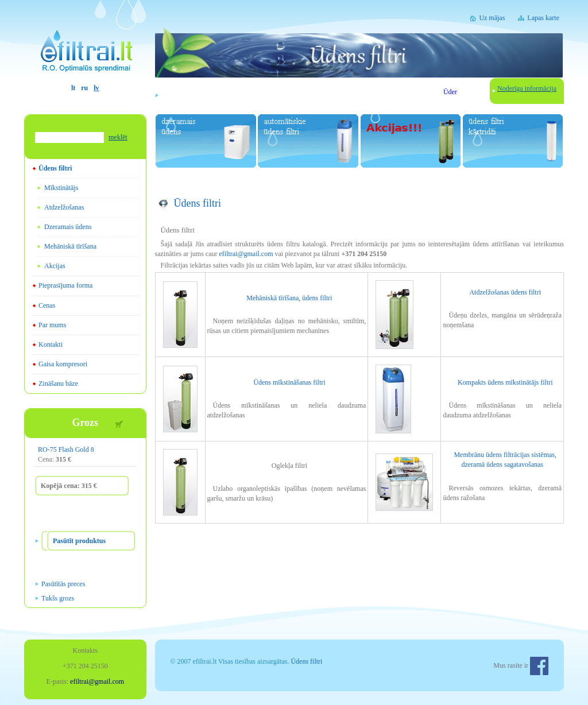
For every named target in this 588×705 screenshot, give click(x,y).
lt (73, 88)
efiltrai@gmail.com (246, 254)
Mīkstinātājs (61, 188)
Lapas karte (543, 18)
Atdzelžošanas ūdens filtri (505, 292)
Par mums (52, 325)
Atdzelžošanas (64, 207)
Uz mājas (492, 18)
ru (84, 88)
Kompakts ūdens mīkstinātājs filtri (505, 382)
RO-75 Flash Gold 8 (66, 450)
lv (96, 88)
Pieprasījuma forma (65, 285)
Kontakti (51, 344)
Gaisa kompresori (63, 364)
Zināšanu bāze (58, 384)
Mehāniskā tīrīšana (70, 246)
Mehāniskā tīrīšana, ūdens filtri (289, 298)
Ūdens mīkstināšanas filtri (289, 382)
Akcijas (55, 266)
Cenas (47, 305)
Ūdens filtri (55, 168)
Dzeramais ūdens (68, 227)
